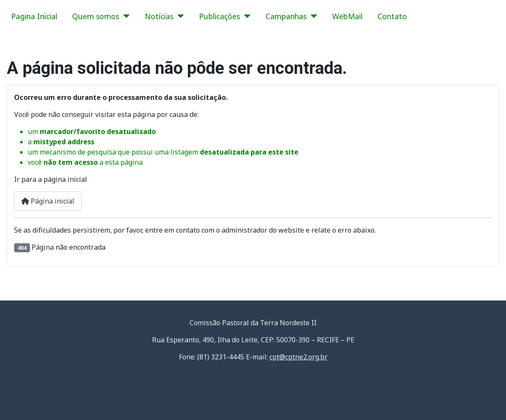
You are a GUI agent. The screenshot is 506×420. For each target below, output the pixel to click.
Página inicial (48, 201)
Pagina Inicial (34, 16)
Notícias (159, 16)
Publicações (219, 16)
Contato (392, 16)
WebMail (347, 16)
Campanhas (286, 16)
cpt (298, 357)
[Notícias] (179, 16)
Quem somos (96, 16)
